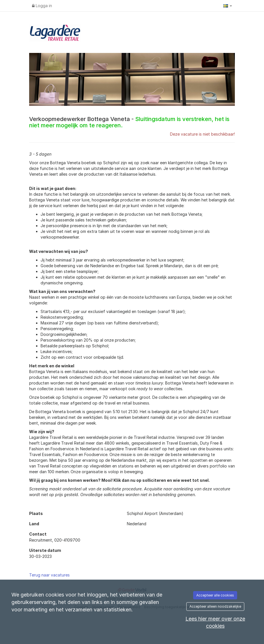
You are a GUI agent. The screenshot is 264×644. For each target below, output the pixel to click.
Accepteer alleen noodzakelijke (215, 606)
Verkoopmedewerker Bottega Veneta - (129, 122)
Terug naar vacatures (49, 575)
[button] (228, 6)
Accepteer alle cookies (215, 595)
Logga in (42, 6)
